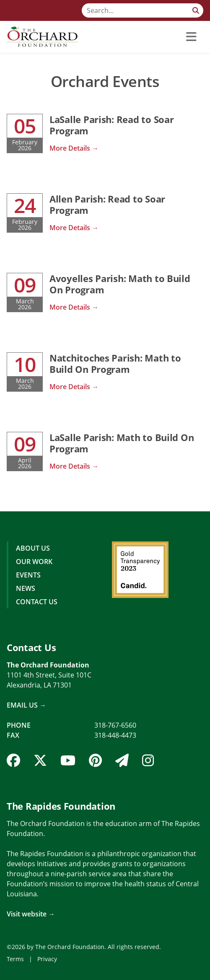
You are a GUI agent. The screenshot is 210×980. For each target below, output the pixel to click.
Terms (15, 959)
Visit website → (31, 914)
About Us (33, 548)
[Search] (143, 10)
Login (6, 974)
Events (28, 575)
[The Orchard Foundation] (42, 37)
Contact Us (37, 602)
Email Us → (26, 705)
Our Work (34, 562)
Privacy (47, 959)
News (26, 588)
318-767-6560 (115, 725)
